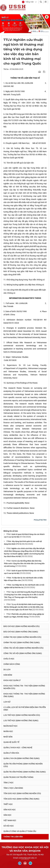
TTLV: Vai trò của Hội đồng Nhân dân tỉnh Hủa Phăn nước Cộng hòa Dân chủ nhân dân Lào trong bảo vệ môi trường (24, 563)
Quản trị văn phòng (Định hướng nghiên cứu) (23, 765)
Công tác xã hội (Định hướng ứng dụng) (23, 653)
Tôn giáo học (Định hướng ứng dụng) (21, 799)
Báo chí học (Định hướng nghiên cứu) (22, 626)
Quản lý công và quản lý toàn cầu (20, 831)
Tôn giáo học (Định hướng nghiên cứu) (22, 793)
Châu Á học (9, 659)
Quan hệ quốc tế (11, 742)
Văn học (7, 815)
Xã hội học (9, 826)
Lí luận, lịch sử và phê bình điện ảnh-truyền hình (25, 709)
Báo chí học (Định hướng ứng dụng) (21, 632)
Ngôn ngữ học (10, 726)
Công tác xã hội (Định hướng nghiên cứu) (23, 648)
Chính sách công (12, 664)
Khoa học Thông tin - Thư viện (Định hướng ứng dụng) (24, 695)
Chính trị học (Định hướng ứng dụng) (22, 642)
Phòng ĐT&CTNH (40, 520)
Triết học (8, 804)
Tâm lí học (8, 783)
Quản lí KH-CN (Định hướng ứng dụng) (22, 758)
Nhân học (8, 731)
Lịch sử (7, 702)
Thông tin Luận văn (13, 837)
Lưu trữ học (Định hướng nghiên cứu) (22, 715)
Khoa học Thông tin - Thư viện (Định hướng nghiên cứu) (24, 687)
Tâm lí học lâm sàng (13, 788)
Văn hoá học (10, 810)
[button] (28, 2)
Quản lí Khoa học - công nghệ (18, 748)
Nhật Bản (8, 737)
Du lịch (7, 670)
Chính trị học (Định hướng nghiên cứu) (22, 637)
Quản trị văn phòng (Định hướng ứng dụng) (25, 772)
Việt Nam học (10, 820)
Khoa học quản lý (12, 680)
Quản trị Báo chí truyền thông (18, 777)
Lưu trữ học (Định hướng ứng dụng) (21, 721)
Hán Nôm (8, 675)
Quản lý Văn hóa (11, 753)
